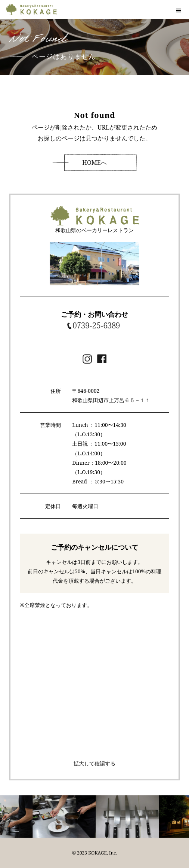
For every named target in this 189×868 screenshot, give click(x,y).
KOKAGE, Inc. (103, 853)
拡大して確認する (94, 763)
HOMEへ (94, 163)
